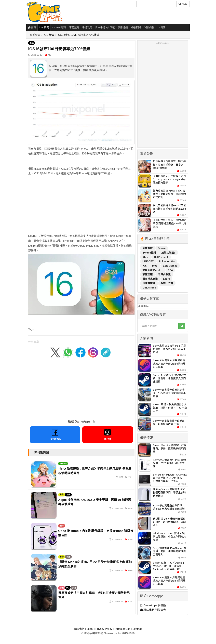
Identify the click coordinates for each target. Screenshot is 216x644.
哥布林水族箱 (150, 279)
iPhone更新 (150, 253)
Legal (90, 629)
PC (68, 588)
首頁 (32, 27)
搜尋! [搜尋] (183, 4)
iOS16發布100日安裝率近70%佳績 (78, 35)
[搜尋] (156, 4)
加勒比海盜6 (168, 253)
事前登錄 (74, 27)
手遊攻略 (87, 27)
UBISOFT (148, 261)
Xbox (146, 257)
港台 (62, 495)
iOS (145, 266)
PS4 (170, 270)
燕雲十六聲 (167, 283)
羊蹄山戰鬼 (164, 274)
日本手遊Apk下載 (105, 27)
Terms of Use (122, 629)
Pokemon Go (167, 261)
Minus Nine (149, 288)
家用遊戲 (123, 27)
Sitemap (137, 629)
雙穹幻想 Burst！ (153, 270)
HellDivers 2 (161, 257)
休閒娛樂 (149, 27)
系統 (32, 43)
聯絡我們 (79, 629)
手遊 (68, 557)
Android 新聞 (59, 27)
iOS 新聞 (44, 27)
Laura (166, 279)
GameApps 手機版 (153, 605)
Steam (162, 248)
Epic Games (170, 266)
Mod (155, 266)
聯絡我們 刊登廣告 (153, 610)
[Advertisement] (81, 202)
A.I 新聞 (161, 27)
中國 (62, 588)
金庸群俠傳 (149, 283)
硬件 (62, 526)
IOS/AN (63, 464)
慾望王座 (148, 274)
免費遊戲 (148, 248)
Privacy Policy (104, 629)
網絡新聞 (136, 27)
